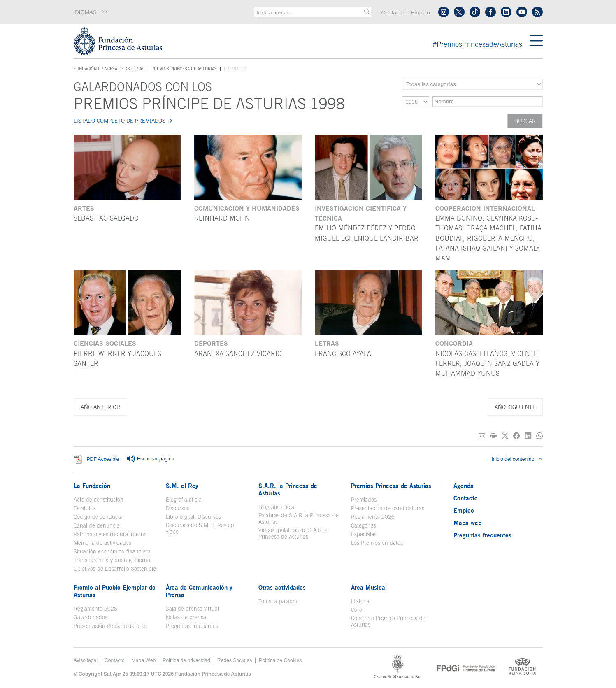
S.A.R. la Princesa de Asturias (288, 489)
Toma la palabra (278, 601)
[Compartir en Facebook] (516, 436)
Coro (357, 610)
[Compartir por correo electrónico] (482, 436)
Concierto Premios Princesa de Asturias (388, 621)
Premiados (364, 500)
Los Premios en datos (377, 543)
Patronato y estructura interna (110, 534)
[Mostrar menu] (536, 41)
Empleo (420, 13)
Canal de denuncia (97, 525)
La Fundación (92, 486)
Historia (360, 601)
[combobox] (310, 13)
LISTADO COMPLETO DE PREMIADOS (120, 121)
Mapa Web (144, 660)
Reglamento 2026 (373, 517)
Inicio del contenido (517, 459)
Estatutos (85, 508)
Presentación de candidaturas (388, 508)
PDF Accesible (103, 459)
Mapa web (467, 523)
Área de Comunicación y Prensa (199, 591)
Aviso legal (86, 660)
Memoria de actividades (102, 543)
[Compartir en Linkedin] (528, 436)
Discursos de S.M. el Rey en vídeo (200, 528)
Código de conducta (98, 517)
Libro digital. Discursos (193, 517)
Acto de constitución (99, 500)
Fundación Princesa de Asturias (109, 69)
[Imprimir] (493, 436)
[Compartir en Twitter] (505, 436)
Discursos (178, 508)
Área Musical (369, 587)
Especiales (364, 534)
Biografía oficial (184, 500)
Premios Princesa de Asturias (184, 69)
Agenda (464, 486)
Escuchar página (150, 459)
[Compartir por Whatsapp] (539, 436)
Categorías (364, 525)
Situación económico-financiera (112, 551)
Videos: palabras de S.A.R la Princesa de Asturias (293, 533)
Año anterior (100, 407)
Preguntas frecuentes (192, 626)
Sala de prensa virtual (192, 609)
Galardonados (91, 617)
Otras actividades (282, 587)
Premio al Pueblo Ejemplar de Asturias (115, 591)
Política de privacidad (186, 660)
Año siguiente (515, 407)
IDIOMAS (91, 12)
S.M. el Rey (182, 486)
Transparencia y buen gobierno (112, 560)
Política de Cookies (280, 660)
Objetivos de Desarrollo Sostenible (115, 569)
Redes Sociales (235, 660)
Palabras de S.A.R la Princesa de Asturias (299, 518)
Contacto (392, 13)
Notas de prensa (186, 617)
